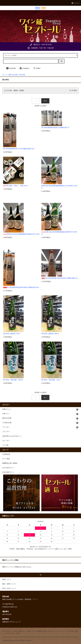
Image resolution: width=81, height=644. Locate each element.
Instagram (24, 68)
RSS (14, 633)
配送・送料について (20, 631)
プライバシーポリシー (59, 631)
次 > (45, 101)
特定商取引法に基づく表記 (44, 631)
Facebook (11, 68)
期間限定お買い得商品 (10, 463)
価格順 (16, 91)
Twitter (37, 68)
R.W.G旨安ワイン (8, 472)
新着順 (22, 91)
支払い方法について (8, 631)
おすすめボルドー (8, 468)
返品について (31, 631)
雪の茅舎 (22, 75)
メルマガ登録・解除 (72, 631)
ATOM (18, 633)
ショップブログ (7, 633)
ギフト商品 (6, 459)
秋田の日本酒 (13, 75)
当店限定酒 (6, 454)
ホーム (5, 75)
